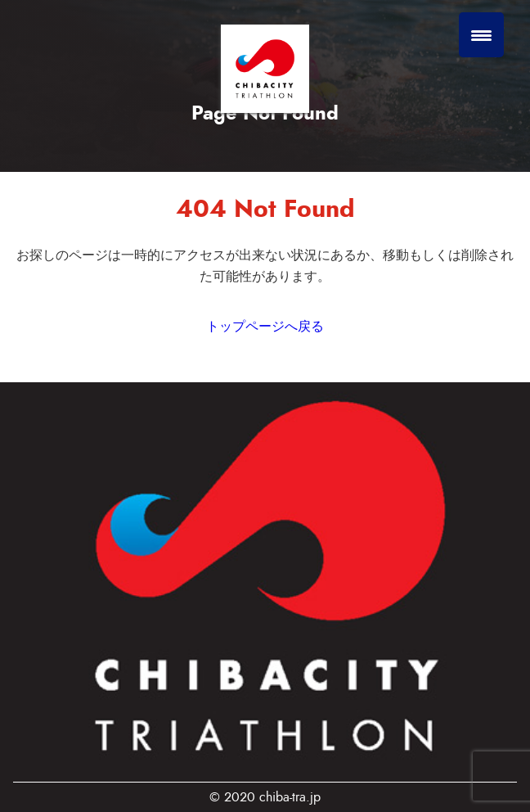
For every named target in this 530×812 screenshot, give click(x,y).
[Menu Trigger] (481, 35)
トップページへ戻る (265, 327)
